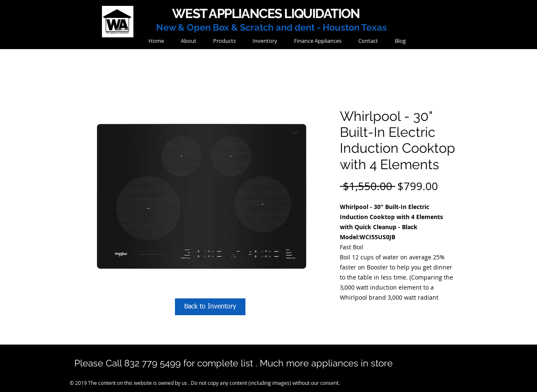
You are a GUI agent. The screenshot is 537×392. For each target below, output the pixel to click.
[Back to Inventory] (210, 307)
